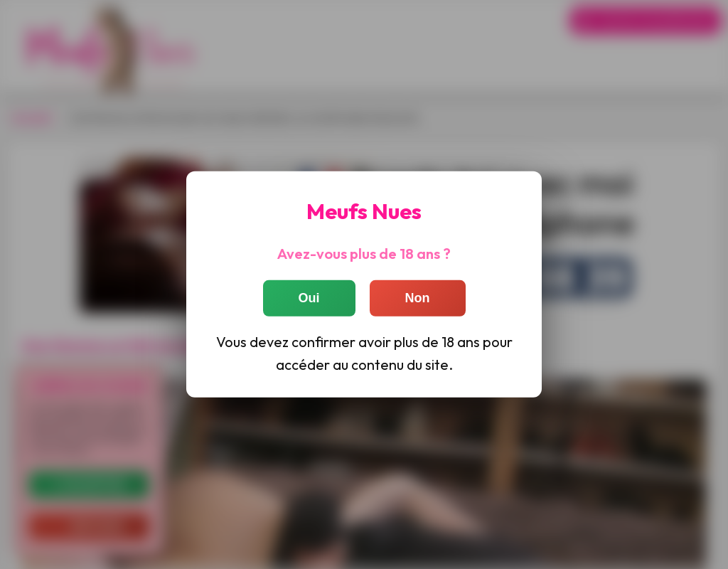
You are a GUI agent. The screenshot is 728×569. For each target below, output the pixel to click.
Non (418, 297)
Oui (309, 297)
